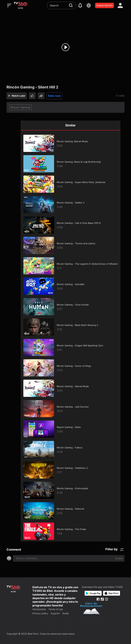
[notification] (80, 5)
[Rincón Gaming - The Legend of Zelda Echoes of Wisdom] (71, 266)
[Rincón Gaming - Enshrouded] (71, 490)
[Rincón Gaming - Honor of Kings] (71, 368)
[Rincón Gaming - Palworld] (71, 511)
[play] (65, 47)
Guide (65, 613)
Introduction (39, 609)
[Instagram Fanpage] (107, 599)
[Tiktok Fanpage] (102, 599)
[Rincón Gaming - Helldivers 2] (71, 470)
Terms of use (56, 609)
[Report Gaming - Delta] (71, 429)
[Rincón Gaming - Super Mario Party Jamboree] (71, 184)
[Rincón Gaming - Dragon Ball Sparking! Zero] (71, 348)
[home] (20, 5)
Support (55, 613)
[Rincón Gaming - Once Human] (71, 307)
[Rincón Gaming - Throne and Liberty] (71, 245)
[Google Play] (93, 593)
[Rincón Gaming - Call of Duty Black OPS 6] (71, 225)
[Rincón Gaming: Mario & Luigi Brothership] (71, 164)
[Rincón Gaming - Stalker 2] (71, 205)
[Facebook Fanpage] (98, 599)
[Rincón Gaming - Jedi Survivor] (71, 409)
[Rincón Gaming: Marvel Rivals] (71, 143)
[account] (120, 5)
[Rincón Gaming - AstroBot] (71, 286)
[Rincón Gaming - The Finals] (71, 531)
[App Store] (112, 593)
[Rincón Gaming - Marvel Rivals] (71, 388)
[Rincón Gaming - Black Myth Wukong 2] (71, 327)
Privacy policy (40, 613)
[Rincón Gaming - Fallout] (71, 450)
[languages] (89, 5)
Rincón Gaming (20, 107)
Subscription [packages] (104, 5)
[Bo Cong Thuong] (91, 609)
